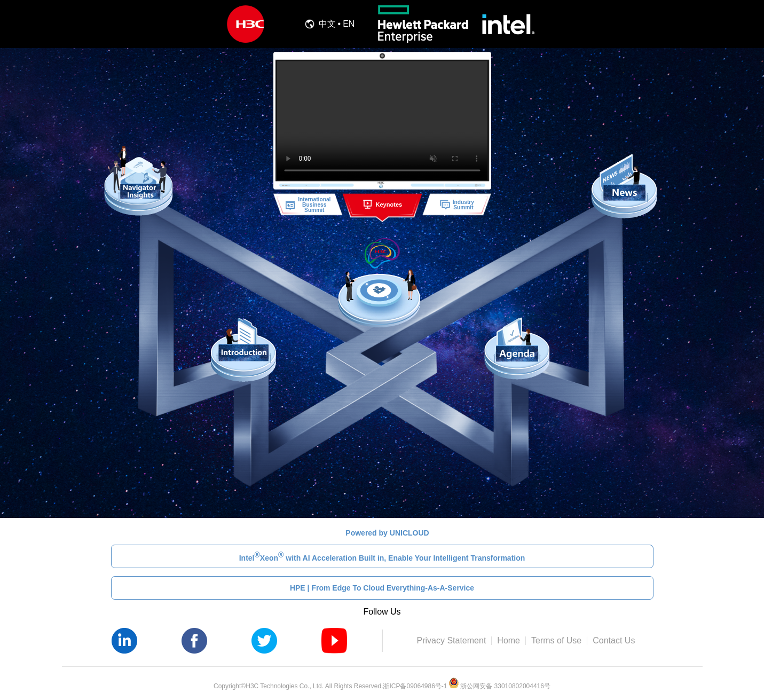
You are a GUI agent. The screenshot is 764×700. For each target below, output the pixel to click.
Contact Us (614, 641)
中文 (327, 24)
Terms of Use (556, 641)
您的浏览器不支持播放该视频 (382, 121)
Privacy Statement (452, 641)
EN (349, 24)
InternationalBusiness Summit (308, 205)
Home (509, 641)
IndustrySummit (457, 205)
